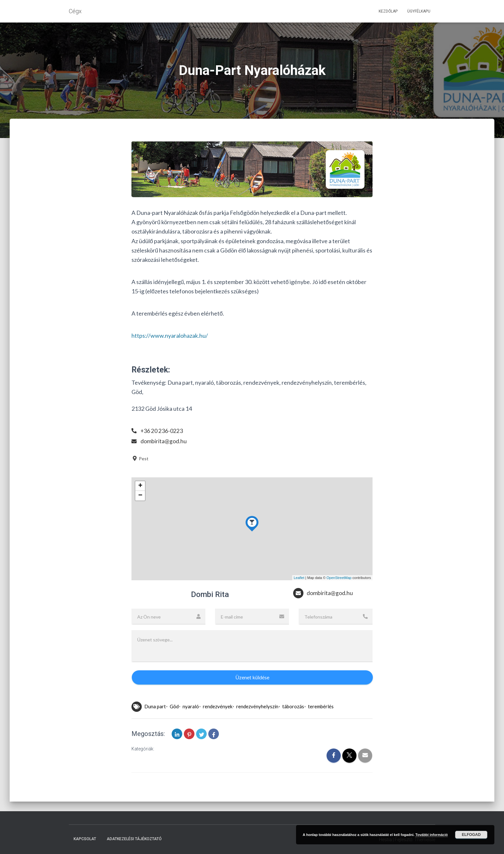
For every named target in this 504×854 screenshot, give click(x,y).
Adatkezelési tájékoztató (134, 839)
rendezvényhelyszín (257, 706)
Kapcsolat (85, 839)
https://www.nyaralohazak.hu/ (170, 335)
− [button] (140, 496)
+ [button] (140, 486)
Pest (140, 459)
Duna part (155, 706)
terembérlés (321, 706)
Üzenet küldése (252, 677)
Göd (174, 706)
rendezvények (218, 706)
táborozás (293, 706)
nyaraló (191, 706)
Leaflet (299, 577)
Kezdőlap (388, 11)
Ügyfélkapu (419, 11)
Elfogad (471, 835)
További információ (432, 835)
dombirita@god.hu (164, 441)
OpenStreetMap (339, 577)
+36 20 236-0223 (162, 431)
